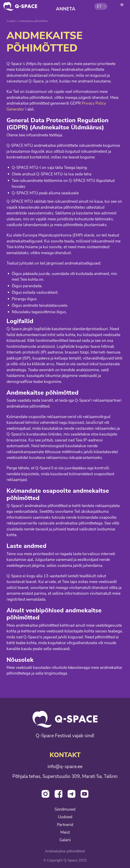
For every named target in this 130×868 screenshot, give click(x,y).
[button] (101, 6)
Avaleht (11, 21)
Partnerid (65, 825)
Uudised (65, 817)
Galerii (65, 840)
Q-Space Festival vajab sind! (65, 736)
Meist (65, 832)
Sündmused (65, 809)
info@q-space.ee (65, 767)
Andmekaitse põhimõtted (65, 851)
